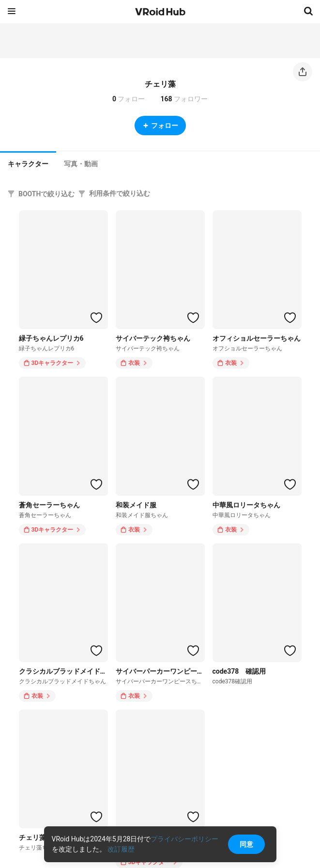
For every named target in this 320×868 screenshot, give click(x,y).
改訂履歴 (121, 849)
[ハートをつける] (96, 317)
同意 (246, 844)
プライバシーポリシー (184, 839)
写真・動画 (81, 164)
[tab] (28, 163)
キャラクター (28, 164)
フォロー (160, 126)
